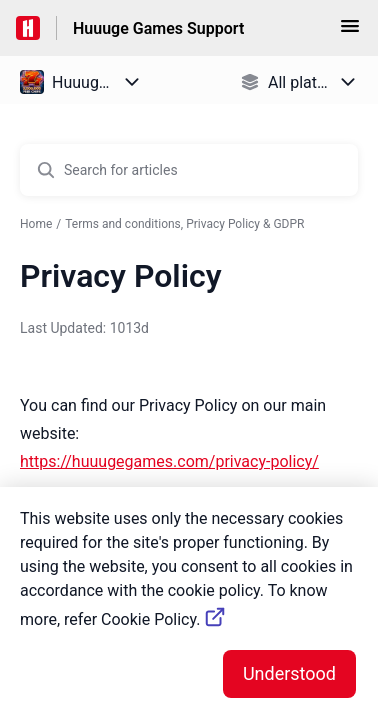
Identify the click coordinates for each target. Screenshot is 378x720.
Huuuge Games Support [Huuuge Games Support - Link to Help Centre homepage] (158, 28)
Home (36, 224)
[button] (350, 32)
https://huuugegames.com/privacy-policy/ (169, 461)
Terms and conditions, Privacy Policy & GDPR (184, 224)
